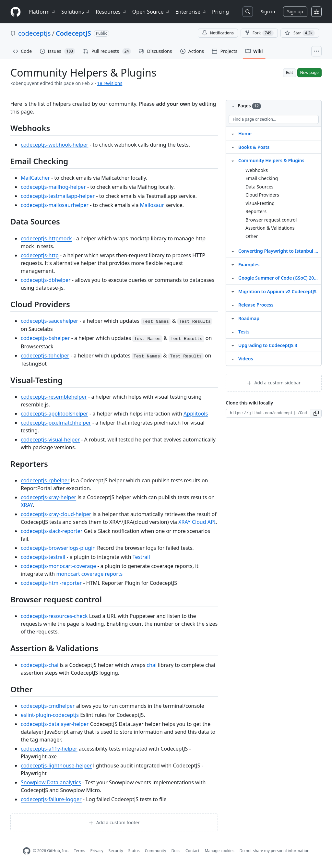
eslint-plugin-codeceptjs (50, 715)
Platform (42, 12)
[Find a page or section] (274, 119)
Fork (259, 33)
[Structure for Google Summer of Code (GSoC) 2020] (233, 278)
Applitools (196, 414)
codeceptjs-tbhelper (45, 356)
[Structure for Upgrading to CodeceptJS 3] (233, 345)
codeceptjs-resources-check (54, 616)
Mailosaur (152, 205)
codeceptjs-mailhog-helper (53, 187)
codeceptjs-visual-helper (50, 440)
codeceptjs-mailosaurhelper (55, 205)
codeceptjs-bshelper (45, 338)
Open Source (151, 12)
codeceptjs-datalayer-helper (55, 724)
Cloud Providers (262, 195)
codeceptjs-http (40, 255)
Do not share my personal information (275, 851)
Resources (111, 12)
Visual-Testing (260, 203)
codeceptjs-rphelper (45, 480)
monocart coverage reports (89, 574)
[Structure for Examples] (233, 264)
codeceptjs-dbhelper (46, 280)
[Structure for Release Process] (233, 305)
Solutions (76, 12)
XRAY (27, 505)
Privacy (97, 851)
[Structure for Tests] (233, 332)
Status (134, 851)
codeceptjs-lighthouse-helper (56, 766)
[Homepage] (16, 12)
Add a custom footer (114, 822)
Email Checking (262, 178)
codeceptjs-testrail (43, 557)
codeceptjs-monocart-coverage (58, 566)
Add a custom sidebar (274, 383)
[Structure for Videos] (233, 358)
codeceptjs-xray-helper (48, 497)
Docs (176, 851)
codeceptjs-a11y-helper (49, 749)
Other (252, 236)
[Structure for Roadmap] (233, 318)
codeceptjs (34, 33)
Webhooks (257, 170)
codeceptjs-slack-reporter (52, 531)
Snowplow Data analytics (51, 782)
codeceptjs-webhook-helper (54, 145)
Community (156, 851)
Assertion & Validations (270, 228)
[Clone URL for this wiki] (268, 413)
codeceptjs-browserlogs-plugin (58, 548)
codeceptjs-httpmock (46, 238)
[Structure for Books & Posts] (233, 147)
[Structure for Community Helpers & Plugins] (233, 160)
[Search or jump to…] (248, 12)
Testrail (141, 557)
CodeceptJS (73, 33)
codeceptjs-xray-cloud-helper (56, 514)
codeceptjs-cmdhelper (48, 706)
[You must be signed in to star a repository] (300, 33)
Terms (80, 851)
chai (152, 665)
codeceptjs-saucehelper (49, 321)
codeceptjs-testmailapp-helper (58, 196)
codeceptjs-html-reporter (51, 583)
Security (116, 851)
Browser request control (271, 220)
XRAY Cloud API (197, 522)
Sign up (295, 12)
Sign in (268, 12)
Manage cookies (219, 851)
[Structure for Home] (233, 133)
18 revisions (110, 83)
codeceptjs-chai (40, 665)
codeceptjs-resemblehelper (54, 397)
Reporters (256, 211)
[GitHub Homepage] (27, 851)
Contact (192, 851)
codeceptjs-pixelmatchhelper (56, 423)
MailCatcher (35, 178)
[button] (316, 413)
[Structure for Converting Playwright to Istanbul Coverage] (233, 251)
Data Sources (259, 187)
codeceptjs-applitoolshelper (54, 414)
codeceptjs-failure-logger (51, 799)
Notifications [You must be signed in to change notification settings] (218, 33)
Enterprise (191, 12)
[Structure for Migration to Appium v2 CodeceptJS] (233, 291)
